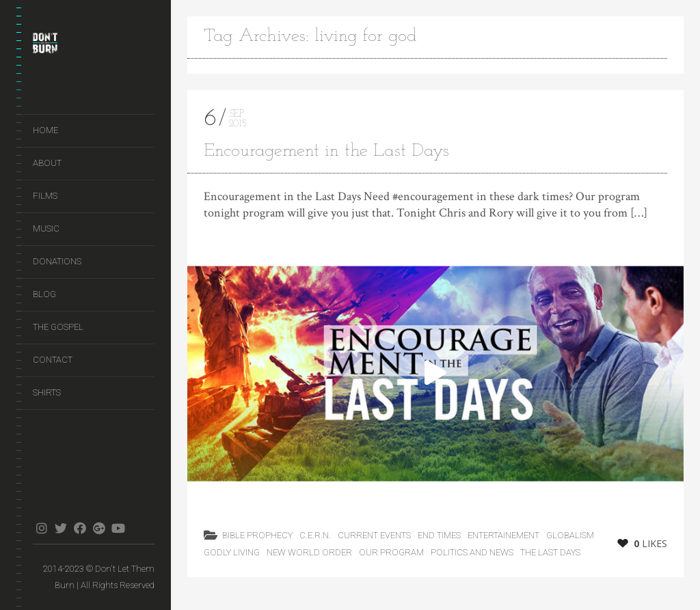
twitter (60, 528)
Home (45, 130)
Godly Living (232, 552)
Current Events (374, 535)
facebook (80, 528)
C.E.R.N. (315, 535)
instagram (41, 528)
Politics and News (472, 552)
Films (45, 196)
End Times (439, 535)
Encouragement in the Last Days (326, 151)
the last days (550, 552)
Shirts (47, 392)
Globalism (570, 535)
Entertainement (503, 535)
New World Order (309, 552)
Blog (44, 294)
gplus (99, 528)
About (47, 163)
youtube (118, 528)
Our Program (391, 552)
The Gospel (58, 327)
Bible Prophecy (257, 535)
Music (46, 228)
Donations (57, 261)
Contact (53, 360)
